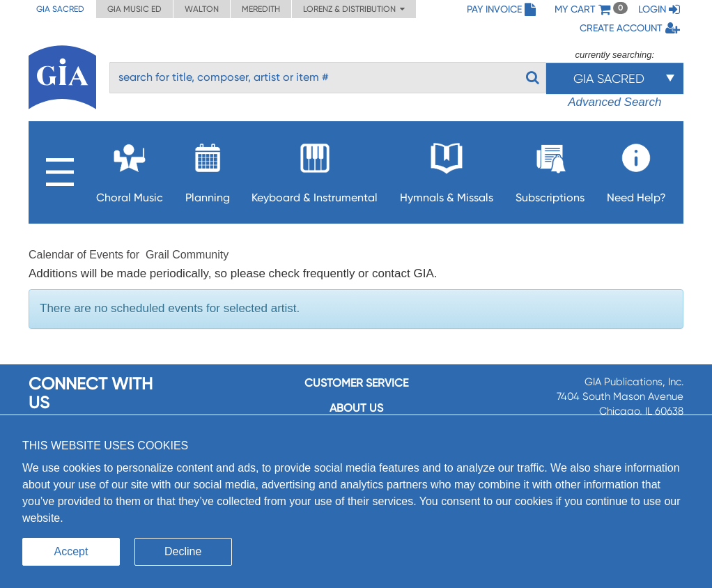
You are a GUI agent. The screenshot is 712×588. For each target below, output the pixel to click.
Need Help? (636, 169)
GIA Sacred (60, 9)
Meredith (261, 9)
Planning (208, 169)
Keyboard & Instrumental (315, 169)
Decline (183, 551)
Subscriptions (550, 169)
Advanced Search (614, 102)
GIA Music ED (134, 9)
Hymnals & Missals (447, 169)
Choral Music (130, 169)
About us (356, 408)
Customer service (356, 383)
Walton (202, 9)
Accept (71, 551)
